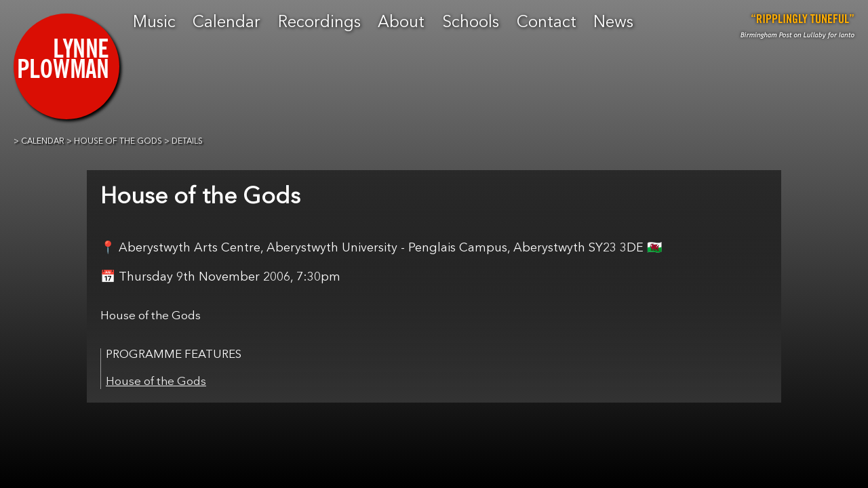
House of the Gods (156, 382)
